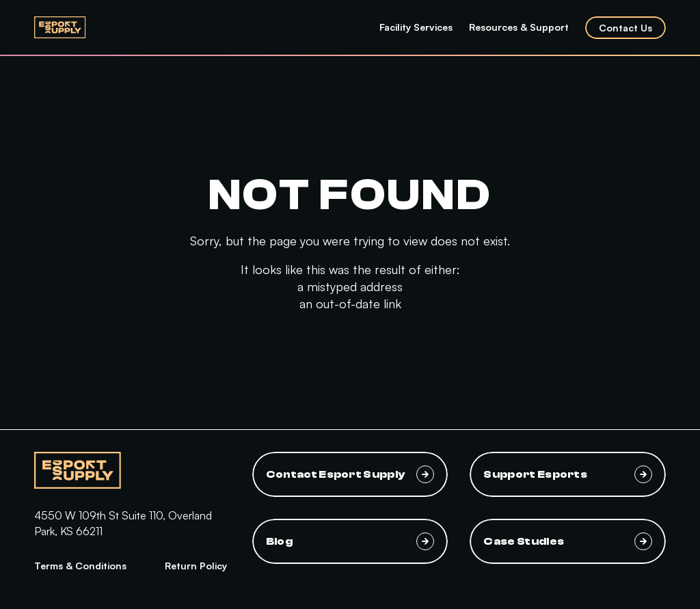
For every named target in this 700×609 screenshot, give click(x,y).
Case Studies (568, 541)
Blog (350, 541)
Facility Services (416, 27)
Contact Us (625, 28)
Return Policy (196, 566)
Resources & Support (519, 27)
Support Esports (568, 474)
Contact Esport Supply (350, 474)
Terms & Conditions (80, 566)
